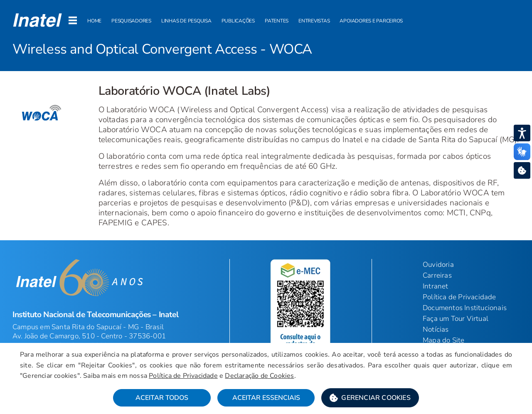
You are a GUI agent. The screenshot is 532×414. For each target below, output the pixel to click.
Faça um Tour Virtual (456, 319)
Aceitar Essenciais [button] (266, 398)
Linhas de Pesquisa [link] (186, 21)
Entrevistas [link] (314, 21)
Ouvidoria (438, 265)
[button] (38, 20)
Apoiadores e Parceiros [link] (371, 21)
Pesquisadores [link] (131, 21)
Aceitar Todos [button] (162, 398)
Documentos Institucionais (465, 308)
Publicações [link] (238, 21)
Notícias (436, 329)
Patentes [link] (277, 21)
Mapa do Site (443, 340)
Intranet (436, 286)
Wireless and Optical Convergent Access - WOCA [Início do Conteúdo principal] (162, 49)
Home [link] (94, 21)
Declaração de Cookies (259, 376)
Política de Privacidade (459, 297)
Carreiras (437, 275)
